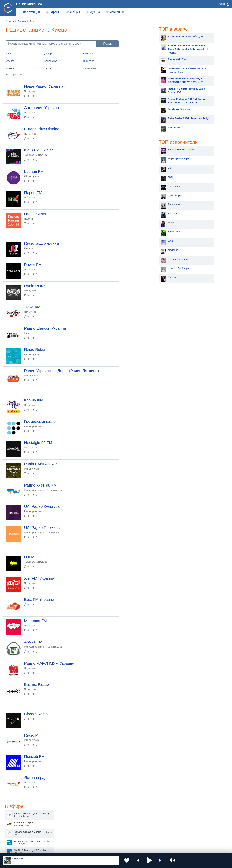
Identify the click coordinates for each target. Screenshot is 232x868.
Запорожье (51, 61)
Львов (48, 68)
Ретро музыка (31, 450)
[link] (8, 8)
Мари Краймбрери (141, 159)
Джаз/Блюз (30, 249)
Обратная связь (112, 848)
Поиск (107, 44)
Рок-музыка (30, 292)
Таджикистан (62, 826)
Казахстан (151, 820)
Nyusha (135, 277)
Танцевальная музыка (36, 155)
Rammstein (137, 186)
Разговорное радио (34, 428)
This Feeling (152, 49)
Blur (133, 168)
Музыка (95, 12)
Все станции (31, 12)
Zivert (134, 223)
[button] (149, 860)
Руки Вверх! (138, 195)
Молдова (105, 820)
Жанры (75, 12)
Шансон (28, 335)
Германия (151, 838)
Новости (29, 220)
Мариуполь (89, 68)
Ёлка (134, 241)
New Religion (152, 118)
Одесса (10, 61)
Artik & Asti (137, 213)
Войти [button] (221, 4)
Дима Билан (138, 232)
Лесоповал (137, 204)
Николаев (89, 61)
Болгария (151, 826)
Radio (141, 59)
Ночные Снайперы (142, 268)
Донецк (10, 68)
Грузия (59, 838)
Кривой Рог (89, 53)
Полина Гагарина (141, 259)
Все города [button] (12, 74)
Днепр (48, 53)
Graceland (142, 109)
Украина (59, 820)
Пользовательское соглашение (48, 848)
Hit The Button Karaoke (144, 149)
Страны (55, 12)
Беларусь (15, 838)
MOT (133, 177)
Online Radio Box (29, 4)
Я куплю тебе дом (148, 36)
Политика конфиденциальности (84, 848)
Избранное (117, 12)
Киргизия (15, 826)
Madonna (136, 250)
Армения (105, 826)
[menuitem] (29, 12)
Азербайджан (108, 838)
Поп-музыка (30, 91)
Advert (137, 127)
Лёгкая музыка (32, 177)
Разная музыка (32, 377)
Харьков (11, 53)
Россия (13, 820)
